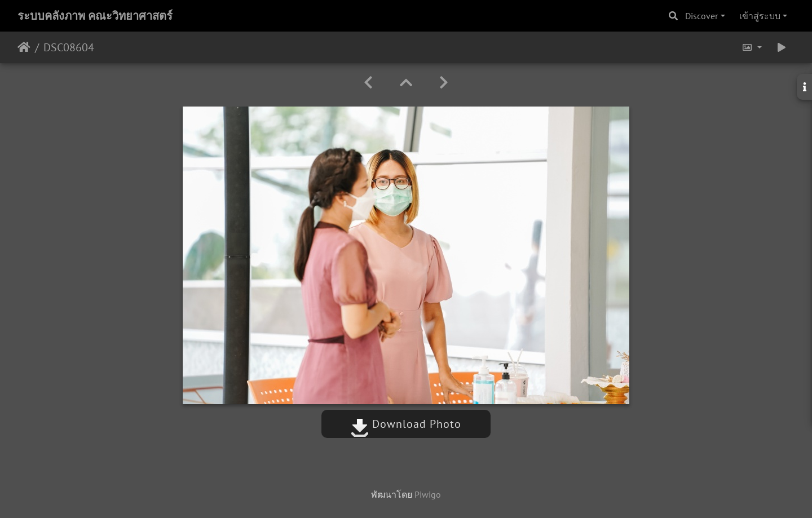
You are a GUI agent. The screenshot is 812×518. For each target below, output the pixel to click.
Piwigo (428, 494)
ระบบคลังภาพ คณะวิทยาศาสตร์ (95, 16)
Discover (701, 16)
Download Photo (406, 424)
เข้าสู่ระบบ (760, 16)
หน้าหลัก (24, 47)
